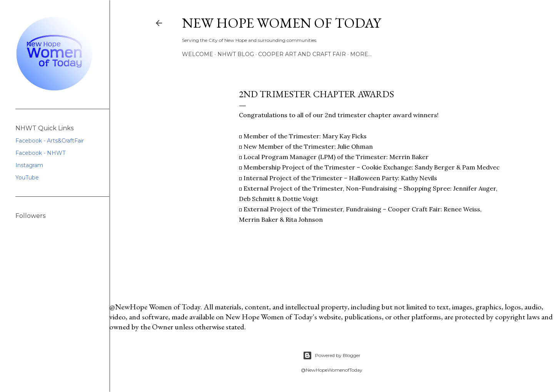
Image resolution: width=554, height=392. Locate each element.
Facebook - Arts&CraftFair (50, 141)
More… (361, 54)
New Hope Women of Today (281, 23)
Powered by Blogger (332, 355)
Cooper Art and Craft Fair (302, 54)
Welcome (198, 54)
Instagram (29, 165)
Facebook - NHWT (40, 153)
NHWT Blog (236, 54)
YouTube (27, 178)
